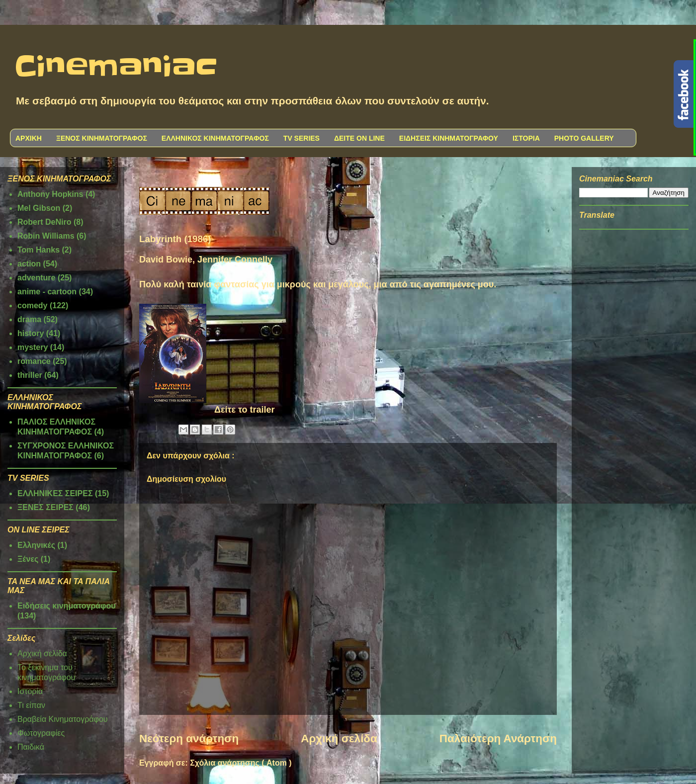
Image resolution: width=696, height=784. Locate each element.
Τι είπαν (31, 705)
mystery (33, 347)
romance (34, 361)
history (31, 333)
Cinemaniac (116, 67)
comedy (32, 305)
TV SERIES (302, 138)
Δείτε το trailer (245, 410)
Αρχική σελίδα (339, 739)
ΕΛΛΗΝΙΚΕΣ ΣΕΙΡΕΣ (55, 493)
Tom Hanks (39, 250)
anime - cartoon (47, 292)
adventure (36, 278)
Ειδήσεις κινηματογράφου (67, 606)
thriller (30, 375)
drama (29, 319)
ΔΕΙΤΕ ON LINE (359, 138)
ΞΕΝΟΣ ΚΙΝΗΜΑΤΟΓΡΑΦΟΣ (102, 138)
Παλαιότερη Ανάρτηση (498, 739)
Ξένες (28, 559)
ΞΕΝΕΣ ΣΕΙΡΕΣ (45, 507)
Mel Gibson (39, 208)
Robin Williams (46, 236)
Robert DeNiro (44, 222)
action (29, 264)
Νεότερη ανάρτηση (189, 739)
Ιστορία (30, 691)
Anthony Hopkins (50, 194)
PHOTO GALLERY (584, 138)
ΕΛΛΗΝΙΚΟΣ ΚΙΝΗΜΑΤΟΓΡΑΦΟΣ (215, 138)
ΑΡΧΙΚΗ (29, 138)
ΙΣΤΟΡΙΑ (526, 138)
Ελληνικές (36, 545)
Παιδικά (31, 747)
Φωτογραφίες (41, 733)
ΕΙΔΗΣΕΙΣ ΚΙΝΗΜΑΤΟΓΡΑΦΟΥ (449, 138)
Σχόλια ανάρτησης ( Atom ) (241, 763)
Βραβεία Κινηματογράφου (63, 719)
